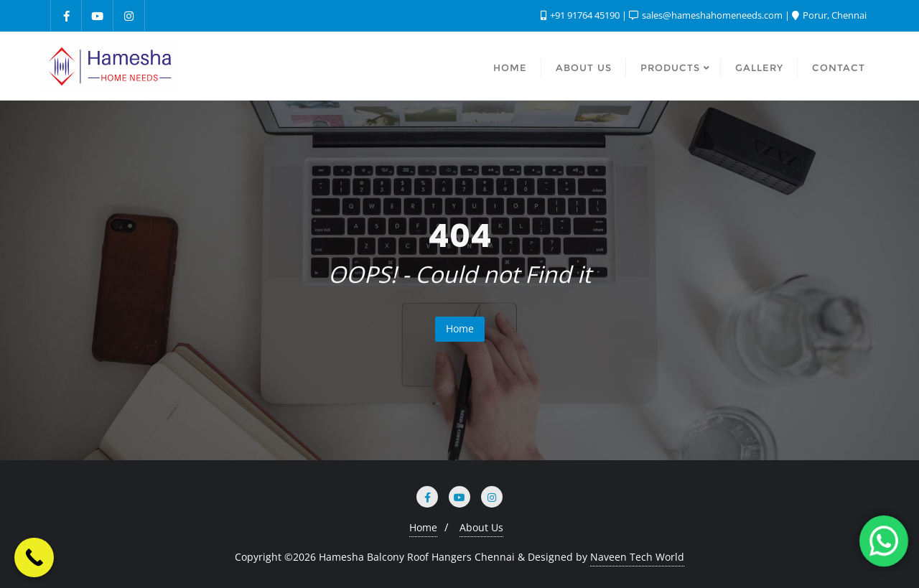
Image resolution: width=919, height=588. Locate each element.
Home (460, 328)
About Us (481, 527)
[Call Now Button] (34, 557)
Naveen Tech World (637, 557)
